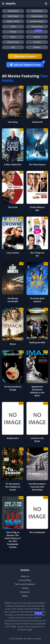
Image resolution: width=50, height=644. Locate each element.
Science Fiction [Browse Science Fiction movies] (13, 42)
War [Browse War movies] (13, 47)
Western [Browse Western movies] (37, 47)
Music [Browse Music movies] (13, 37)
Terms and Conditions (25, 584)
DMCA (25, 596)
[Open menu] (3, 4)
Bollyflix (25, 570)
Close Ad (38, 31)
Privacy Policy (25, 580)
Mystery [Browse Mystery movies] (37, 37)
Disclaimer (25, 592)
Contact (25, 588)
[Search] (46, 4)
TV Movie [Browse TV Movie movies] (37, 42)
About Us (25, 576)
